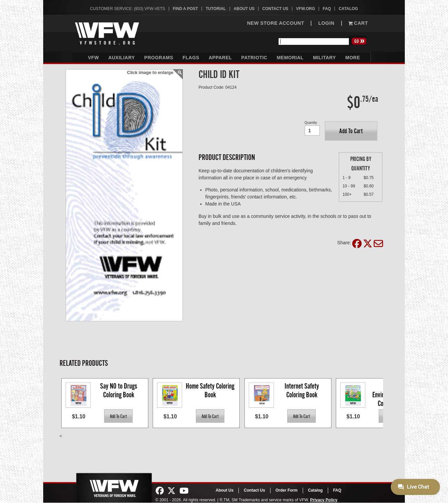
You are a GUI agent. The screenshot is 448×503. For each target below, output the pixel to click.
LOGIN (326, 23)
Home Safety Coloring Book (211, 390)
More (353, 58)
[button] (351, 131)
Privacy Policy (324, 500)
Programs (159, 58)
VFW (94, 58)
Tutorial (216, 9)
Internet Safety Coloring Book (303, 390)
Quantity (311, 123)
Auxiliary (121, 58)
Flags (191, 58)
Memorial (290, 58)
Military (325, 58)
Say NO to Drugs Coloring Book (119, 390)
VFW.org (306, 9)
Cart (358, 23)
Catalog (348, 9)
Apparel (220, 58)
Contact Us (275, 9)
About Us (244, 9)
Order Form (287, 490)
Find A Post (185, 9)
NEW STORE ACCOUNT (276, 23)
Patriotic (254, 58)
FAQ (327, 9)
